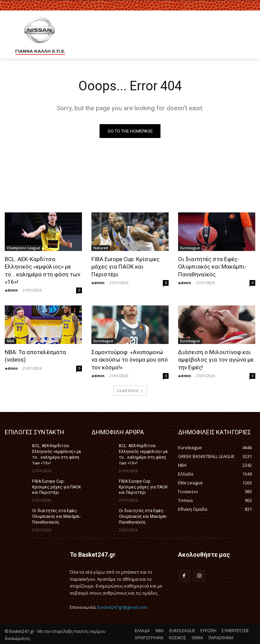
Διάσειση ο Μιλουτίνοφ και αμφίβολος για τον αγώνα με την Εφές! (216, 359)
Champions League (23, 248)
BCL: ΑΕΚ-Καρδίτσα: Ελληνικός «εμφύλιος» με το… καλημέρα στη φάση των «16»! (43, 270)
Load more (130, 390)
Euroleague (190, 248)
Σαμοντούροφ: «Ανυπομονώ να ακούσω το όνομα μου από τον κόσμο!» (130, 359)
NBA (10, 341)
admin (11, 290)
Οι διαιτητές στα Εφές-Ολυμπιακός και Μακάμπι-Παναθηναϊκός (212, 267)
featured (101, 248)
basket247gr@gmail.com (122, 606)
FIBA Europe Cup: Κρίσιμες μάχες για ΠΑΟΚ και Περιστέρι (125, 267)
